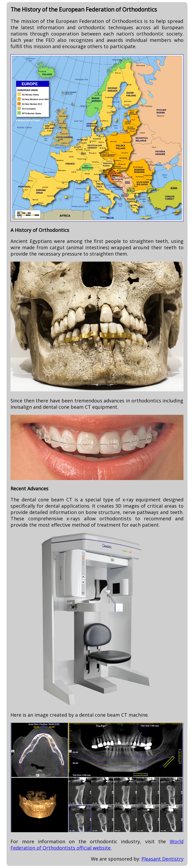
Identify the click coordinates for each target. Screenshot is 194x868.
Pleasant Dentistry (162, 859)
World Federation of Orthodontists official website (97, 845)
